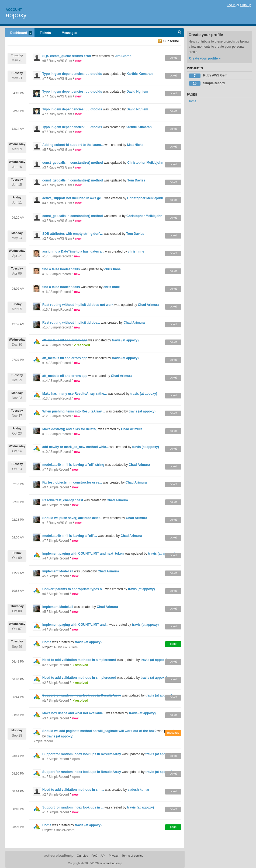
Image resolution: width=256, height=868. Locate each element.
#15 (45, 310)
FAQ (94, 856)
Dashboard (19, 33)
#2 (44, 239)
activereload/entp (59, 855)
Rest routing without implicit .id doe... (71, 323)
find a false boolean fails (61, 269)
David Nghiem (137, 92)
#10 (45, 452)
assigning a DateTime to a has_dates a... (73, 251)
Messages (69, 33)
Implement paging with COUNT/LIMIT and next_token (83, 554)
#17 (45, 256)
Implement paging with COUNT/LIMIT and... (75, 625)
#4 (44, 203)
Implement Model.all (58, 571)
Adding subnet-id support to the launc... (73, 145)
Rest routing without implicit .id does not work (78, 305)
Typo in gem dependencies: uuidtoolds (72, 74)
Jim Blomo (123, 56)
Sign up (246, 5)
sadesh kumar (139, 790)
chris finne (136, 251)
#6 (44, 594)
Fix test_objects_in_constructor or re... (72, 482)
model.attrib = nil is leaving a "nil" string (73, 465)
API (103, 856)
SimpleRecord (60, 256)
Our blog (82, 856)
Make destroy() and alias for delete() (70, 429)
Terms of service (133, 856)
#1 (44, 523)
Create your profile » (205, 58)
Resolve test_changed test (63, 500)
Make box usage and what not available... (74, 713)
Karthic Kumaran (140, 74)
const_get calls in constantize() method (73, 163)
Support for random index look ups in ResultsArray (82, 754)
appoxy (16, 15)
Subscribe (171, 41)
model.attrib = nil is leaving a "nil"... (70, 536)
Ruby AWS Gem (60, 61)
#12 (45, 416)
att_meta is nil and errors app (65, 358)
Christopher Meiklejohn (145, 163)
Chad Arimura (149, 305)
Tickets (45, 33)
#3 (44, 167)
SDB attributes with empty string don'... (72, 234)
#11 (45, 434)
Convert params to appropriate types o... (73, 589)
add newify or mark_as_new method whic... (75, 447)
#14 (45, 363)
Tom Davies (136, 180)
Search (180, 33)
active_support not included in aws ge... (73, 198)
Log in (231, 5)
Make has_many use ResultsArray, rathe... (75, 394)
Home (47, 642)
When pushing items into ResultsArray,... (74, 411)
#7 (44, 79)
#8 (44, 61)
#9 (44, 487)
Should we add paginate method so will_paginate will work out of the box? (99, 731)
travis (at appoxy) (125, 340)
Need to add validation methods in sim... (73, 790)
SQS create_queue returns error (67, 56)
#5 (44, 150)
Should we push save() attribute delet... (72, 518)
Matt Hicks (135, 145)
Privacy (113, 856)
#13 (45, 398)
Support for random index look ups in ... (73, 807)
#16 (45, 274)
